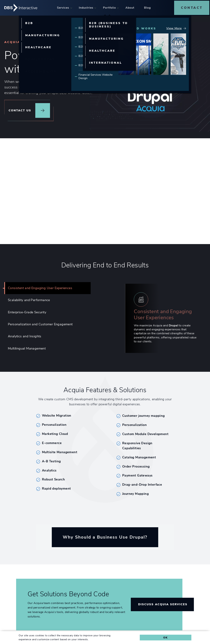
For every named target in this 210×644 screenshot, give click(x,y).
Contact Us (20, 109)
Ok (165, 638)
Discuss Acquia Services (163, 604)
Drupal (173, 324)
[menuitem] (64, 7)
